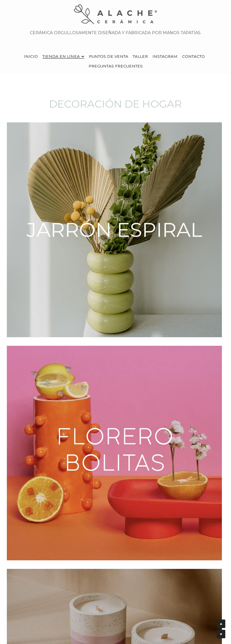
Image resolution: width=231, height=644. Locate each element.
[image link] (116, 14)
